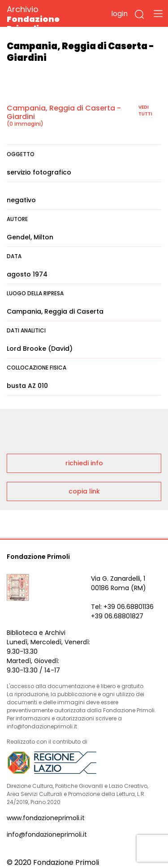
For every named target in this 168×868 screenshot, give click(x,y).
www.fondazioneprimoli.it (46, 818)
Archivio (49, 19)
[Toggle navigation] (158, 13)
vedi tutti (145, 111)
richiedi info (84, 463)
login (119, 14)
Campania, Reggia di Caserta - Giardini (64, 112)
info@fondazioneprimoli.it (47, 834)
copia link (84, 491)
